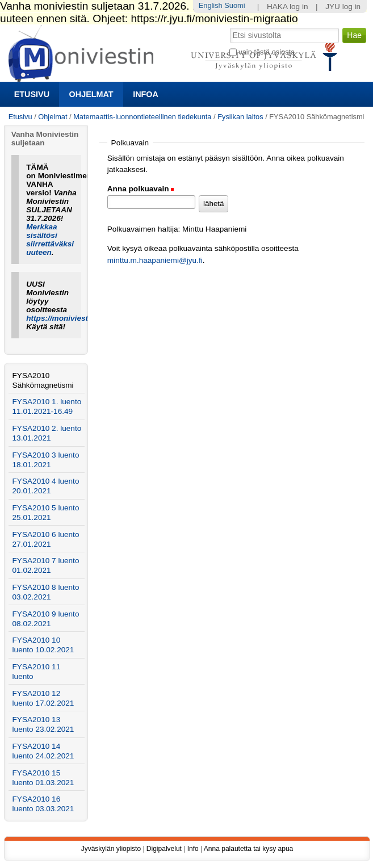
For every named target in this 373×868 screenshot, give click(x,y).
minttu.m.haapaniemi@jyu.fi (155, 260)
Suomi (234, 5)
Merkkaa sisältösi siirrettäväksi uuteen (50, 240)
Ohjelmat (91, 94)
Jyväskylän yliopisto (111, 849)
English (211, 5)
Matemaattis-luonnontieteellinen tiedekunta (142, 117)
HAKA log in (288, 7)
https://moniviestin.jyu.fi (70, 318)
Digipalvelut (164, 849)
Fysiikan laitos (240, 117)
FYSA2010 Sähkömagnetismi (43, 380)
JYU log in (343, 7)
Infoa (146, 94)
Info (193, 849)
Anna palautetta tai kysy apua (248, 849)
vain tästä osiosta (267, 52)
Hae (229, 27)
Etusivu (32, 94)
